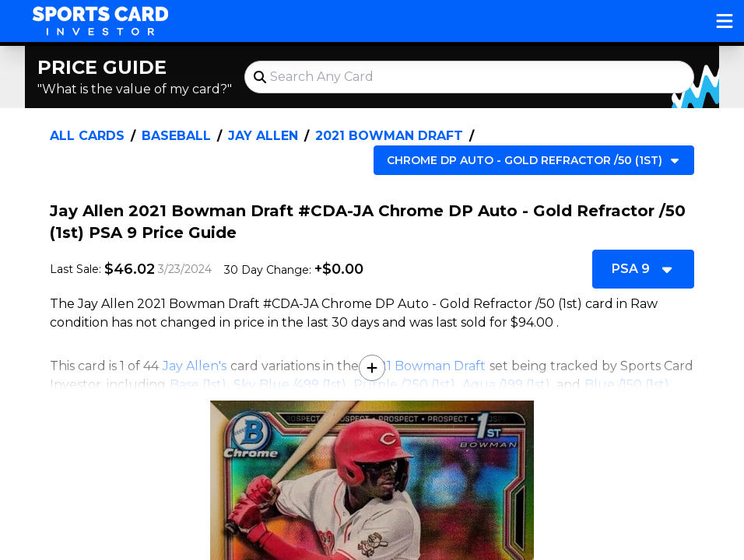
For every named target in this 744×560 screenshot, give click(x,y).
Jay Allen (263, 136)
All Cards (87, 136)
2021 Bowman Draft (389, 136)
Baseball (176, 136)
